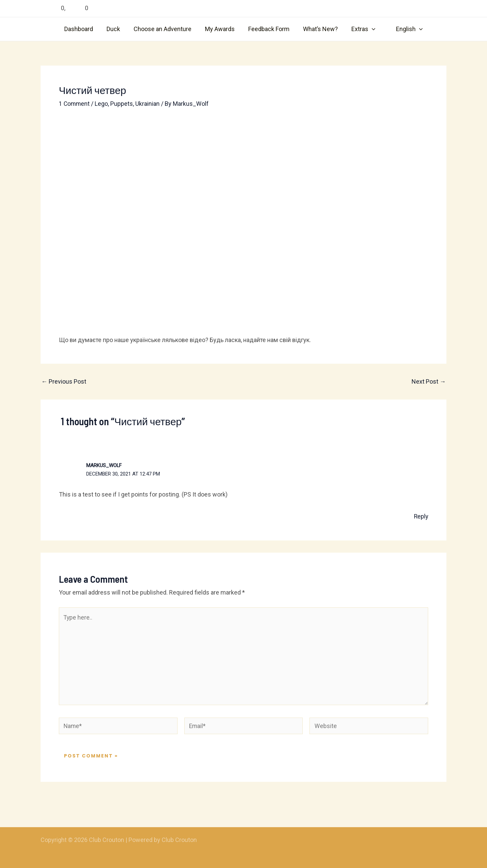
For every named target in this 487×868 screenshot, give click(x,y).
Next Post (429, 382)
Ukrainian (148, 104)
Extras (360, 29)
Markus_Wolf (104, 465)
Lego (102, 104)
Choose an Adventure (165, 29)
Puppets (123, 104)
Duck (117, 29)
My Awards (221, 29)
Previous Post (64, 382)
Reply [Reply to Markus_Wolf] (421, 516)
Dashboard (83, 29)
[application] (368, 29)
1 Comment (75, 104)
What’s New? (318, 29)
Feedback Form (268, 29)
